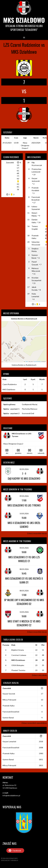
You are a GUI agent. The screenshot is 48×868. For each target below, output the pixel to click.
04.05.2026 (24, 548)
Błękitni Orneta (18, 650)
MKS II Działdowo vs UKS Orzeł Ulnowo (24, 525)
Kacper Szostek (9, 694)
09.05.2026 (24, 496)
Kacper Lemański (9, 741)
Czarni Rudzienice (10, 384)
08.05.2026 (24, 569)
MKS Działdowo (24, 20)
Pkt (43, 645)
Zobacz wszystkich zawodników (34, 723)
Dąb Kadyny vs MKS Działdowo (24, 478)
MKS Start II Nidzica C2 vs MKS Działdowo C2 (24, 623)
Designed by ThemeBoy (10, 860)
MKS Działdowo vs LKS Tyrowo (24, 505)
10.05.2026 (24, 513)
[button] (24, 339)
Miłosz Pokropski (9, 700)
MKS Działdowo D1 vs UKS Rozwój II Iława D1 (24, 580)
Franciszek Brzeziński (11, 712)
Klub (13, 645)
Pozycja (6, 645)
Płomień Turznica (18, 670)
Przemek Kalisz (9, 706)
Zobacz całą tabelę (39, 675)
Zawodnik (10, 163)
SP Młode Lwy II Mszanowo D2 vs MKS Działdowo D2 (24, 602)
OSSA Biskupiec (18, 665)
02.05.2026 (24, 469)
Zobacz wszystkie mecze (37, 533)
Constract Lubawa (19, 655)
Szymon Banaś (8, 718)
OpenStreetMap (37, 362)
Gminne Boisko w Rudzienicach (24, 319)
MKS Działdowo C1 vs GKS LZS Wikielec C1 (24, 559)
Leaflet (26, 362)
